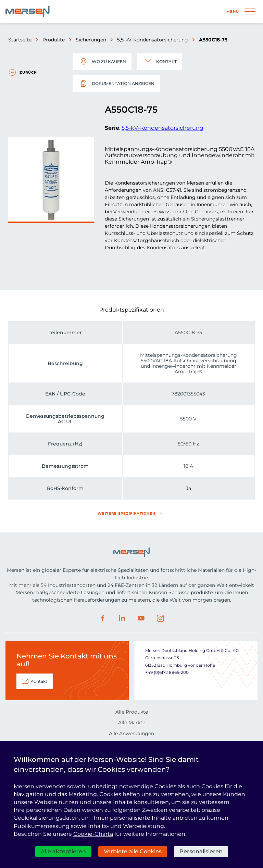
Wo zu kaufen (102, 62)
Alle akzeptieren (63, 851)
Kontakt (160, 62)
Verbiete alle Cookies (133, 851)
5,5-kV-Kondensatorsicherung (153, 40)
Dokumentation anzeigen (116, 84)
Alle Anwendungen (131, 733)
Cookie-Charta (93, 834)
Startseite (20, 40)
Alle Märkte (132, 722)
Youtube (141, 618)
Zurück (28, 72)
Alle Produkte (132, 712)
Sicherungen (91, 40)
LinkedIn (122, 618)
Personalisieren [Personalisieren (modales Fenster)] (201, 851)
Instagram (160, 618)
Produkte (54, 40)
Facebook (103, 618)
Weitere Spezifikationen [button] (127, 513)
